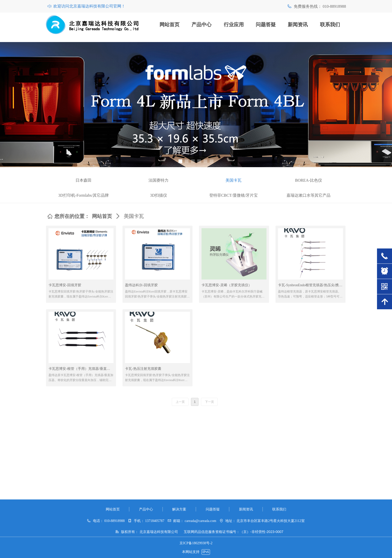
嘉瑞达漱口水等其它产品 (308, 195)
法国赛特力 (158, 180)
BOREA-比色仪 (308, 180)
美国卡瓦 (233, 180)
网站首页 (102, 216)
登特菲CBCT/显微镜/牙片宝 (234, 195)
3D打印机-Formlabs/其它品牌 (83, 195)
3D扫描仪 (158, 195)
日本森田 (83, 180)
